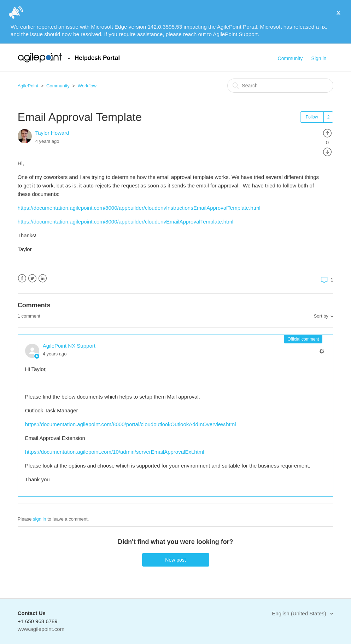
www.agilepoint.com (41, 629)
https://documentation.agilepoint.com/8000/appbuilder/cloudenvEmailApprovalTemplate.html (125, 222)
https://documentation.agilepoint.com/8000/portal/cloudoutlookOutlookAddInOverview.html (131, 424)
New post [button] (175, 560)
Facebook (22, 279)
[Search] (280, 86)
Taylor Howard (52, 133)
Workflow (87, 86)
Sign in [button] (319, 58)
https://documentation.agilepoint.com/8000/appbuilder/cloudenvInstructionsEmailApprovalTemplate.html (139, 208)
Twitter (32, 279)
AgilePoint (28, 86)
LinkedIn (43, 279)
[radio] (327, 133)
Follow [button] (312, 117)
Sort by (321, 316)
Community (290, 58)
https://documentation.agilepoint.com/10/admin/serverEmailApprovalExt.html (115, 452)
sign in (40, 519)
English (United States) (300, 613)
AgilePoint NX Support (69, 346)
